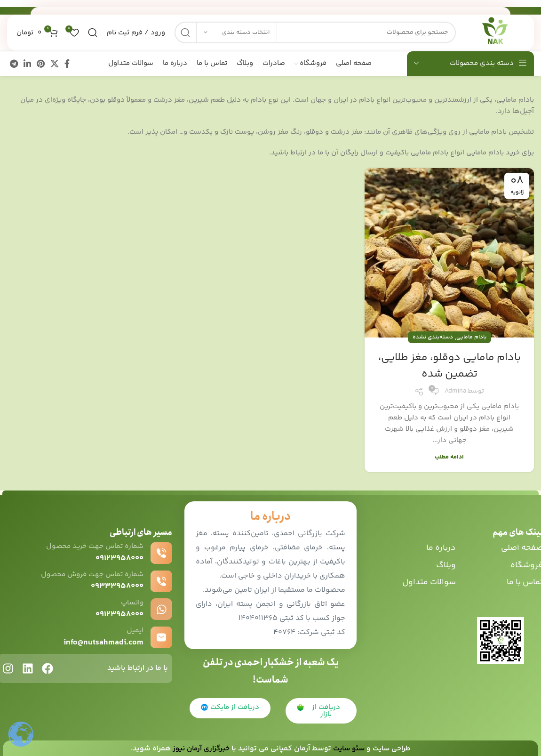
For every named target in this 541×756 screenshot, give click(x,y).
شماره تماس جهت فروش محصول (90, 573)
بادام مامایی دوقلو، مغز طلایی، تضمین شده (449, 364)
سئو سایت (349, 747)
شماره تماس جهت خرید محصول (93, 545)
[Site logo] (489, 28)
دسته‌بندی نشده (433, 336)
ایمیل (135, 629)
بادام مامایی (471, 336)
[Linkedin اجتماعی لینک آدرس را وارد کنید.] (27, 62)
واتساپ (131, 601)
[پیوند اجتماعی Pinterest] (41, 62)
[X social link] (55, 62)
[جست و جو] (310, 28)
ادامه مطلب (449, 455)
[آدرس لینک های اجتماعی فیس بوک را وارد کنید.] (67, 62)
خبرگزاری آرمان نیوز (199, 747)
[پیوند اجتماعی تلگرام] (14, 62)
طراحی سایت (394, 747)
